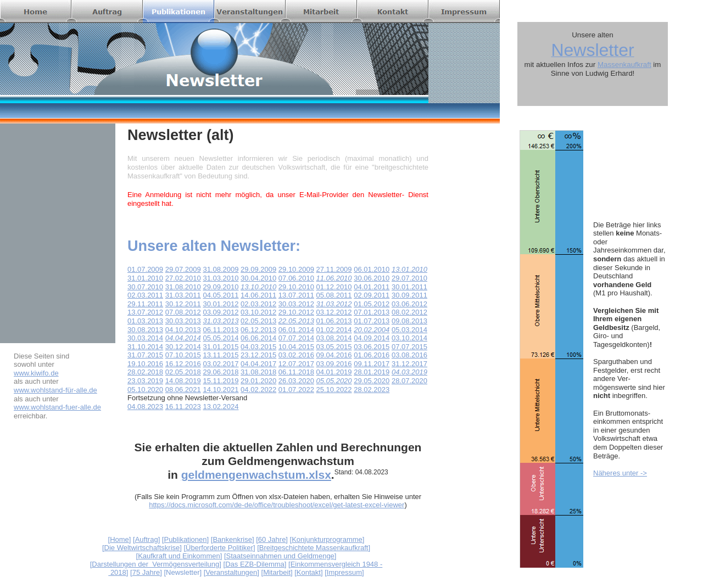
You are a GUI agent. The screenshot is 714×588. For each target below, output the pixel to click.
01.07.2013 (372, 321)
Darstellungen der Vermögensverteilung (155, 564)
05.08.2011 (334, 295)
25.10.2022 (334, 390)
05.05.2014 (221, 338)
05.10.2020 (145, 390)
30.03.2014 (145, 338)
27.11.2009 (334, 269)
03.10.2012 (258, 312)
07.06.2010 (296, 278)
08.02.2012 (409, 312)
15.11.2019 (221, 381)
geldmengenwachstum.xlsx (256, 475)
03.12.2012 (334, 312)
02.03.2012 (258, 304)
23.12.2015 (258, 355)
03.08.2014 (334, 338)
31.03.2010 (221, 278)
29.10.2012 (296, 312)
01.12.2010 (334, 287)
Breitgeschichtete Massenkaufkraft (314, 548)
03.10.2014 (409, 338)
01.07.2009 (145, 269)
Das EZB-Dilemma (255, 564)
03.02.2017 (221, 364)
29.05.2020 (372, 381)
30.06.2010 (372, 278)
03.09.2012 (221, 312)
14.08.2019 (183, 381)
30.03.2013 (183, 321)
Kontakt (309, 572)
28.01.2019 (372, 372)
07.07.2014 (296, 338)
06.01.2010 (372, 269)
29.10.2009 (296, 269)
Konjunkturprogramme (327, 539)
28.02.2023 (372, 390)
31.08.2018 (258, 372)
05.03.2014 (409, 330)
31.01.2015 (221, 347)
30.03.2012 (296, 304)
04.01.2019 (334, 372)
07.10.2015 (183, 355)
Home (119, 539)
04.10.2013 (183, 330)
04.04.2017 (258, 364)
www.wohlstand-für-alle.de (55, 390)
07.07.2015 (409, 347)
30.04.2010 (258, 278)
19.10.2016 (145, 364)
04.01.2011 (372, 287)
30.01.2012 (221, 304)
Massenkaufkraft (624, 65)
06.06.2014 (258, 338)
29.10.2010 (296, 287)
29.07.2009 (183, 269)
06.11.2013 (221, 330)
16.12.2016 (183, 364)
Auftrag (147, 539)
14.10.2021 (221, 390)
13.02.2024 (221, 407)
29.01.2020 (258, 381)
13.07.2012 (145, 312)
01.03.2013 (145, 321)
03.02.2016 (296, 355)
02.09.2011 (372, 295)
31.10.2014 (145, 347)
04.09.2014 (372, 338)
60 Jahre (272, 539)
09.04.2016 (334, 355)
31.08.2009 (221, 269)
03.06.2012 (409, 304)
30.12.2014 (183, 347)
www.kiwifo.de (36, 373)
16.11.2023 (183, 407)
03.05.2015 (334, 347)
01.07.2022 (296, 390)
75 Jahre (146, 572)
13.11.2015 (221, 355)
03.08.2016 (409, 355)
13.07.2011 (296, 295)
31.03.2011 (183, 295)
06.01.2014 (296, 330)
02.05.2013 (258, 321)
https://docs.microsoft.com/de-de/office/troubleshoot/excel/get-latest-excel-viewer (277, 505)
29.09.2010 (221, 287)
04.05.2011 (221, 295)
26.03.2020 (296, 381)
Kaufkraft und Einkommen (179, 556)
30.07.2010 (145, 287)
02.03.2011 (145, 295)
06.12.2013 (258, 330)
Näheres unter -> (620, 473)
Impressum (344, 572)
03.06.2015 (372, 347)
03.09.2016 (334, 364)
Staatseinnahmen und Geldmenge (280, 556)
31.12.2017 (409, 364)
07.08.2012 (183, 312)
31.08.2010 (183, 287)
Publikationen (185, 539)
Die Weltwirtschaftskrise (142, 548)
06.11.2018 (296, 372)
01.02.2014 (334, 330)
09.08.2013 (409, 321)
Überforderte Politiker (219, 548)
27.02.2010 (183, 278)
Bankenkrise (232, 539)
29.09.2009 (258, 269)
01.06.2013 (334, 321)
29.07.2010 (409, 278)
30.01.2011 (409, 287)
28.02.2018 (145, 372)
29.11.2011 (145, 304)
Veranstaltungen (231, 572)
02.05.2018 (183, 372)
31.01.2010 (145, 278)
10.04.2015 (296, 347)
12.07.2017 (296, 364)
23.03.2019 (145, 381)
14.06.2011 (258, 295)
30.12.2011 (183, 304)
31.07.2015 (145, 355)
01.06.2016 (372, 355)
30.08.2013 (145, 330)
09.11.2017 (372, 364)
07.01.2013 (372, 312)
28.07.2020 (409, 381)
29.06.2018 (221, 372)
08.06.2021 (183, 390)
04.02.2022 (258, 390)
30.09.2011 (409, 295)
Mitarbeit (277, 572)
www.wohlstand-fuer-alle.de (57, 407)
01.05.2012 (372, 304)
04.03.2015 (258, 347)
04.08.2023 (145, 407)
